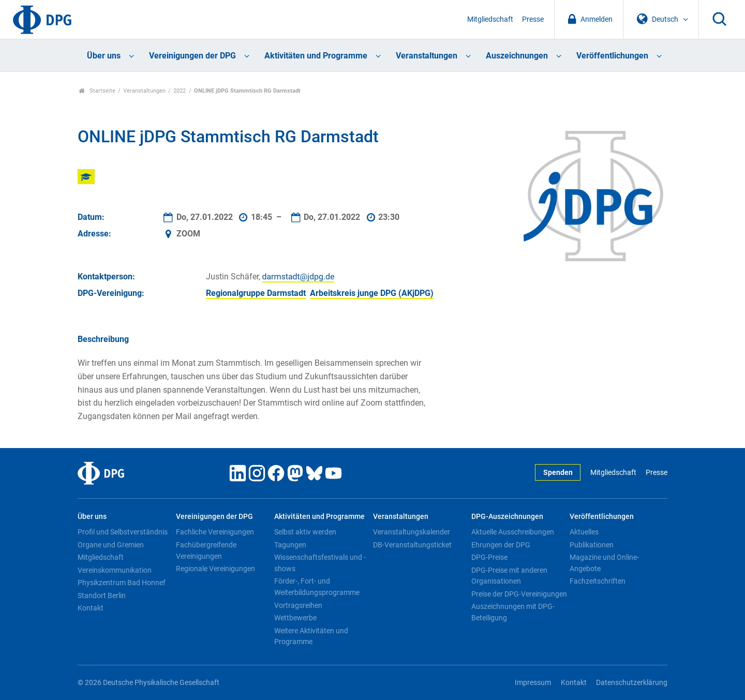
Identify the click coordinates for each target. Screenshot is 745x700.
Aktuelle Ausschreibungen (513, 532)
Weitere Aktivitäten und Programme (311, 636)
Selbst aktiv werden (305, 532)
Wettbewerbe (295, 618)
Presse (533, 19)
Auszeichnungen (517, 56)
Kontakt (91, 608)
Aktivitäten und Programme (316, 56)
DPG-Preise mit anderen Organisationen (509, 576)
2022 (180, 91)
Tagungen (290, 545)
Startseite (97, 91)
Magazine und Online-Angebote (604, 563)
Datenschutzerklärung (632, 683)
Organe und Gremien (111, 545)
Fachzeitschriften (598, 581)
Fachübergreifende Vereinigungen (206, 550)
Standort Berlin (102, 595)
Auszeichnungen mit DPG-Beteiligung (513, 612)
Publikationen (592, 545)
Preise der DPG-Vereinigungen (519, 594)
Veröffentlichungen (612, 56)
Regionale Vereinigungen (215, 569)
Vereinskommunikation (115, 570)
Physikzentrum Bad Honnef (122, 583)
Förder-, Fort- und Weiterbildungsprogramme (317, 587)
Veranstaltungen (427, 56)
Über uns (104, 56)
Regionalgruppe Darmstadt (256, 293)
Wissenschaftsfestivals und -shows (320, 563)
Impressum (533, 683)
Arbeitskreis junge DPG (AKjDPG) (372, 293)
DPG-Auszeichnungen (507, 517)
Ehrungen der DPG (501, 545)
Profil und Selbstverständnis (123, 532)
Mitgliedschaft (490, 19)
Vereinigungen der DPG (192, 56)
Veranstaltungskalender (412, 532)
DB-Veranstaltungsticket (412, 545)
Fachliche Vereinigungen (215, 532)
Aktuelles (584, 532)
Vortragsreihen (298, 605)
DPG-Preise (489, 557)
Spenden (558, 473)
